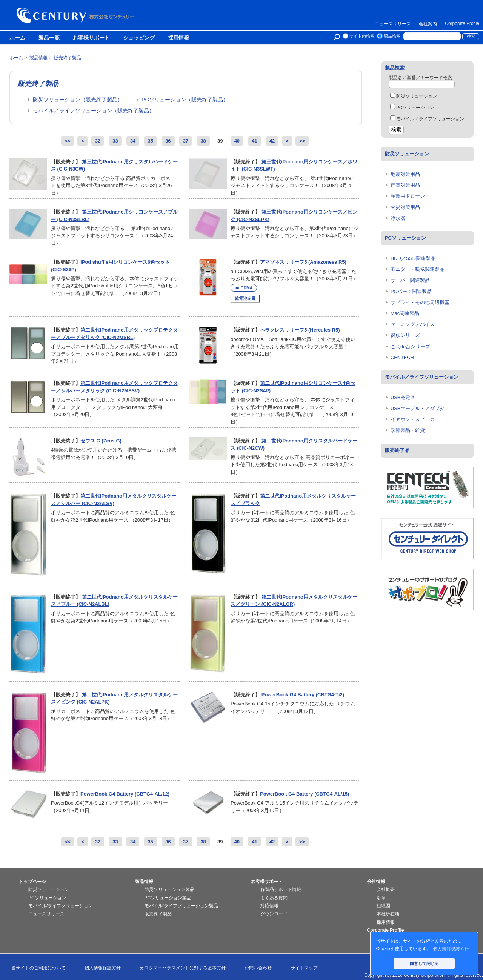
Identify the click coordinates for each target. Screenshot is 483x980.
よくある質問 (274, 898)
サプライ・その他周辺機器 (420, 302)
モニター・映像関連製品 (418, 269)
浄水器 (398, 218)
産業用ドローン (408, 196)
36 (168, 141)
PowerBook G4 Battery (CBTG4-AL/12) (125, 794)
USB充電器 (403, 397)
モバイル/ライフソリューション (61, 906)
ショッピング (139, 38)
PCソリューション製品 (168, 898)
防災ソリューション (414, 96)
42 (272, 141)
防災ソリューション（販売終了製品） (78, 100)
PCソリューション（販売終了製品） (185, 100)
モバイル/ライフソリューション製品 (181, 906)
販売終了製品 (158, 914)
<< (68, 141)
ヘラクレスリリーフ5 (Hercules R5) (300, 330)
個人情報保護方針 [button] (451, 949)
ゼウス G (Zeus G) (101, 441)
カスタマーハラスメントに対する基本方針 (183, 968)
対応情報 (269, 906)
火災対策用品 (405, 207)
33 (115, 141)
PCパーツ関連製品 (411, 291)
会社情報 (376, 882)
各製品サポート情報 (281, 889)
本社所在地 (388, 914)
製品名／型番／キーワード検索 (420, 78)
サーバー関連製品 (410, 280)
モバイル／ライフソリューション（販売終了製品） (94, 111)
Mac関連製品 (405, 313)
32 (98, 141)
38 (203, 141)
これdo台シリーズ (410, 346)
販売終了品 (397, 450)
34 (133, 141)
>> (302, 141)
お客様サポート (91, 38)
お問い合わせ (258, 968)
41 (254, 141)
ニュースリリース (393, 24)
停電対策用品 (405, 185)
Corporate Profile (462, 23)
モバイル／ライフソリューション (427, 119)
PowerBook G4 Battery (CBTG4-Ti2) (302, 695)
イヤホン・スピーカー (415, 419)
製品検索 (392, 36)
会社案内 (428, 24)
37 (186, 141)
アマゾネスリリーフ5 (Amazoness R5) (303, 262)
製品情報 (144, 882)
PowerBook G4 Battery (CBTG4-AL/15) (305, 794)
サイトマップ (304, 968)
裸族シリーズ (405, 335)
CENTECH (402, 357)
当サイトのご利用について (38, 968)
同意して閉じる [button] (424, 963)
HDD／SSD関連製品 (413, 258)
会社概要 (386, 889)
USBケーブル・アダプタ (418, 408)
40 (237, 141)
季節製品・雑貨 (408, 430)
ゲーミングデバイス (413, 324)
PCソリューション (412, 108)
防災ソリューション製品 (169, 889)
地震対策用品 (405, 174)
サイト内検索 (362, 36)
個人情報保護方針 (103, 968)
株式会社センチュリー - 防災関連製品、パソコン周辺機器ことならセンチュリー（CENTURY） (77, 15)
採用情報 (178, 38)
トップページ (32, 882)
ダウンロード (274, 914)
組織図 (383, 906)
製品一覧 (49, 38)
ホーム (17, 38)
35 (151, 141)
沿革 (381, 898)
